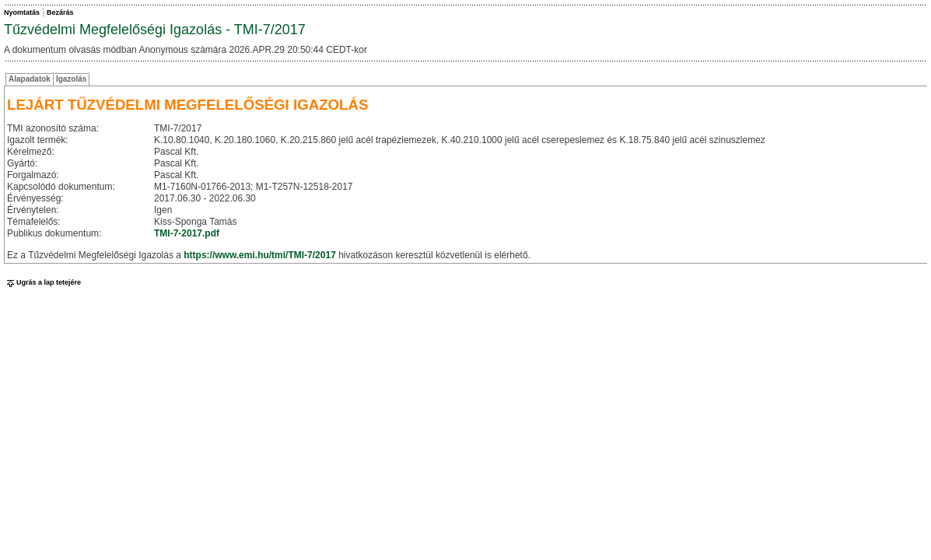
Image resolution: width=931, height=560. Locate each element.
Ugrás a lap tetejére (42, 282)
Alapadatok (30, 79)
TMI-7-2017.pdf (187, 233)
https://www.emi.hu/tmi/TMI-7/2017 (260, 255)
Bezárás (60, 12)
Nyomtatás (22, 12)
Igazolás (71, 79)
